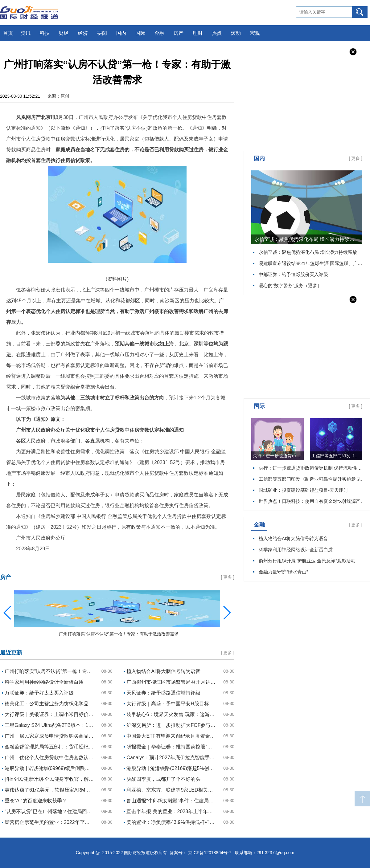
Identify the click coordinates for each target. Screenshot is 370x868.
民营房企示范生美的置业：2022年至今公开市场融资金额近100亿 (49, 822)
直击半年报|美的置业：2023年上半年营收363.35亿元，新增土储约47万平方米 (171, 811)
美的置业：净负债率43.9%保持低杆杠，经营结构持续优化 (171, 822)
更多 (356, 158)
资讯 (26, 33)
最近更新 (11, 653)
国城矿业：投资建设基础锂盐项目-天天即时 (303, 490)
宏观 (255, 33)
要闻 (102, 33)
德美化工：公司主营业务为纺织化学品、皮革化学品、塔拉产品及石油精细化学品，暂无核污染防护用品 (49, 704)
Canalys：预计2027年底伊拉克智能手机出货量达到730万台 (171, 758)
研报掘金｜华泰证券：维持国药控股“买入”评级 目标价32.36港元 (171, 747)
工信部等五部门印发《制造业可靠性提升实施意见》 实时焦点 (337, 456)
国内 (121, 33)
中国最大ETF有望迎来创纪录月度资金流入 (171, 736)
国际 (140, 33)
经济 (83, 33)
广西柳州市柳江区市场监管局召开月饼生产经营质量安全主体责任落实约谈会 (171, 682)
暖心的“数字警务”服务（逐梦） (290, 285)
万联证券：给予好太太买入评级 (39, 693)
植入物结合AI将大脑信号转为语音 (293, 538)
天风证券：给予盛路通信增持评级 (163, 693)
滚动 (236, 33)
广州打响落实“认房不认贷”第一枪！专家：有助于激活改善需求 (49, 671)
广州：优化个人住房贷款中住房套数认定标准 (49, 758)
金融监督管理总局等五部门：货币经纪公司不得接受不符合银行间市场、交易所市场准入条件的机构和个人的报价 (49, 747)
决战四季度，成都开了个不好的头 (163, 779)
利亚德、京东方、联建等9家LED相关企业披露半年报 (171, 790)
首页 (8, 33)
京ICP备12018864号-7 (210, 853)
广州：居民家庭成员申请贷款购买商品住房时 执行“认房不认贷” (49, 736)
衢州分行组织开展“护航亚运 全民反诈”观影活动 (307, 561)
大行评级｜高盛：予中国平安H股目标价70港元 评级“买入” (171, 704)
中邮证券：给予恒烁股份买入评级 (293, 274)
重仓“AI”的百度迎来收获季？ (36, 801)
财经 (64, 33)
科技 (45, 33)
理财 (198, 33)
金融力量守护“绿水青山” (283, 572)
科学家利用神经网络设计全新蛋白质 (296, 550)
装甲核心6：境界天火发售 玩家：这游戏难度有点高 (171, 714)
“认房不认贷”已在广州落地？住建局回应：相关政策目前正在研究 (49, 811)
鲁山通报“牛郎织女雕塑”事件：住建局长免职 (171, 801)
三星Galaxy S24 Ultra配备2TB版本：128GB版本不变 (49, 725)
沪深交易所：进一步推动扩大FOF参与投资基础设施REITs (171, 725)
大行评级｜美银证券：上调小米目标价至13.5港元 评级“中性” (49, 714)
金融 (159, 33)
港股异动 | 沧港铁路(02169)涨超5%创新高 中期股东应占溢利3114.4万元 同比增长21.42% (171, 768)
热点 (217, 33)
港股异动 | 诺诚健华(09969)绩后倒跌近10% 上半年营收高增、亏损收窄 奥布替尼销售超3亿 (49, 768)
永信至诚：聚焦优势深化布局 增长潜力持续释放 (307, 239)
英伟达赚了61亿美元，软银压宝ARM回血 (49, 790)
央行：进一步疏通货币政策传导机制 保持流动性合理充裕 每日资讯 (278, 456)
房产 (179, 33)
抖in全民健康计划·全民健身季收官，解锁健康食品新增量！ (49, 779)
